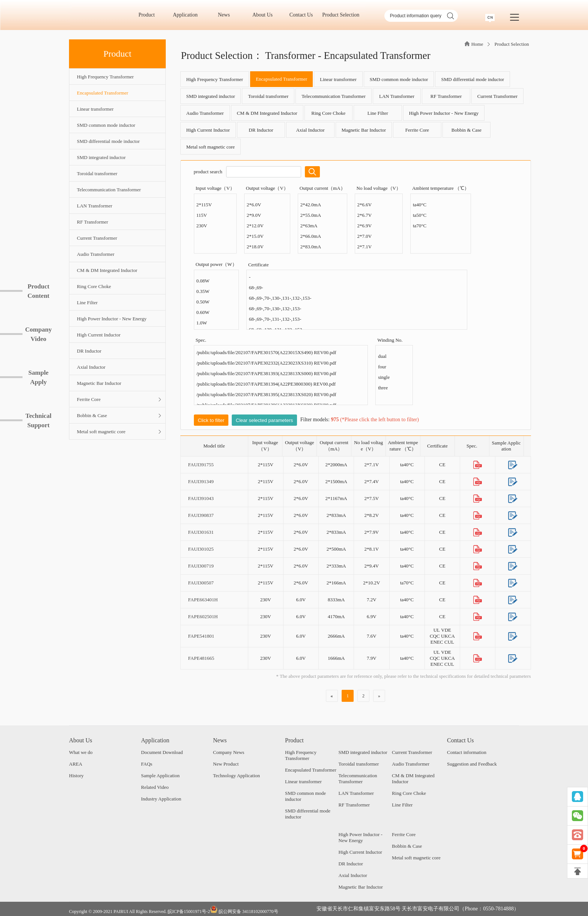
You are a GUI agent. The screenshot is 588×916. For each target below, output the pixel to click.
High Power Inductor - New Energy (444, 113)
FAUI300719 (201, 566)
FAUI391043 (201, 498)
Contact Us (304, 15)
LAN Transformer (397, 96)
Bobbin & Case (466, 130)
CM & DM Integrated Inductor (267, 113)
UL (437, 630)
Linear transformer (338, 79)
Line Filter (378, 113)
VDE (446, 630)
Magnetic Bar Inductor (364, 130)
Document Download (162, 752)
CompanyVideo (38, 334)
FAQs (147, 764)
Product (149, 15)
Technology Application (236, 776)
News (226, 15)
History (76, 776)
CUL (449, 642)
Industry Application (161, 799)
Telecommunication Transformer (334, 96)
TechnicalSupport (38, 420)
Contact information (467, 752)
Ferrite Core (417, 130)
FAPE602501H (203, 616)
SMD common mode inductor (399, 79)
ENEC (437, 642)
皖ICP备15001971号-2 (189, 911)
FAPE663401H (203, 600)
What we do (81, 752)
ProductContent (38, 291)
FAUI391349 (201, 481)
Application (188, 15)
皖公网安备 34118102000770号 (244, 910)
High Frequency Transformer (215, 79)
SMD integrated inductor (211, 96)
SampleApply (39, 377)
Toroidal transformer (268, 96)
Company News (229, 752)
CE (442, 465)
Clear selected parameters (264, 420)
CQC (435, 636)
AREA (76, 764)
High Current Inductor (208, 130)
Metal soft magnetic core (211, 147)
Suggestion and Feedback (472, 764)
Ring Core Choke (328, 113)
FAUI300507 (201, 583)
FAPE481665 (201, 658)
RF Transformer (446, 96)
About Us (265, 15)
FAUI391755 (201, 465)
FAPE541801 (201, 636)
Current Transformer (497, 96)
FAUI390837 (201, 515)
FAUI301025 (201, 549)
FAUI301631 (201, 532)
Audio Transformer (205, 113)
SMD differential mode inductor (472, 79)
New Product (226, 764)
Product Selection (341, 15)
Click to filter (211, 420)
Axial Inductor (310, 130)
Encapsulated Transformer (281, 79)
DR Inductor (261, 130)
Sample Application (160, 776)
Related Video (155, 787)
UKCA (448, 636)
